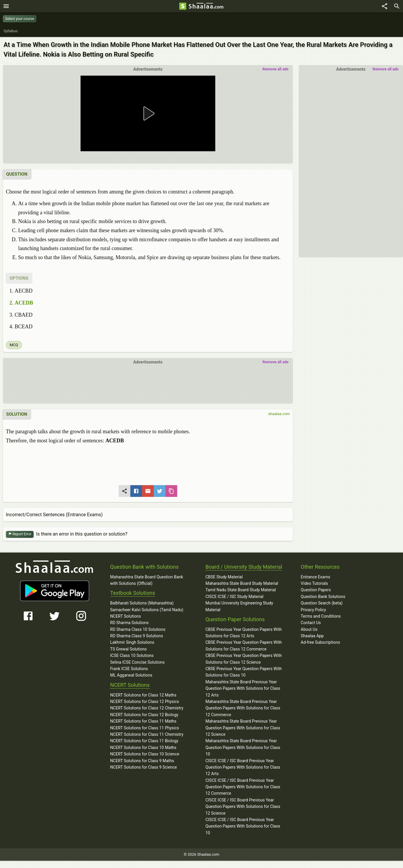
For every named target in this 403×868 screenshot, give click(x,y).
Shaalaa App (312, 636)
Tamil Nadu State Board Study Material (240, 590)
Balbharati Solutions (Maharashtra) (142, 603)
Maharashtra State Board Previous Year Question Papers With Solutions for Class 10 (243, 747)
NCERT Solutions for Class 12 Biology (144, 715)
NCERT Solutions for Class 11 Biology (144, 741)
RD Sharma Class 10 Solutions (138, 629)
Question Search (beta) (322, 603)
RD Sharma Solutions (129, 623)
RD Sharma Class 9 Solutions (137, 636)
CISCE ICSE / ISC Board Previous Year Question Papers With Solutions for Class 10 (243, 826)
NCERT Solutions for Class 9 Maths (142, 761)
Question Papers (316, 590)
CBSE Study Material (224, 577)
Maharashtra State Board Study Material (242, 583)
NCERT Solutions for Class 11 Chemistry (147, 734)
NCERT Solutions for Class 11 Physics (145, 728)
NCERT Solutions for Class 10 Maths (143, 748)
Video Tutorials (314, 583)
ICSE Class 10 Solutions (132, 655)
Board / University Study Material (244, 567)
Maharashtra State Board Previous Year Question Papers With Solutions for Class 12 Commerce (243, 708)
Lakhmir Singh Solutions (132, 642)
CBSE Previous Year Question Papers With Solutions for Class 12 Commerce (244, 646)
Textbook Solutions (133, 593)
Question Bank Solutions (323, 597)
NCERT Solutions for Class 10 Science (145, 754)
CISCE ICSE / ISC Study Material (234, 597)
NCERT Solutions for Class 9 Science (144, 767)
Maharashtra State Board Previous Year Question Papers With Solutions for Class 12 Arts (243, 688)
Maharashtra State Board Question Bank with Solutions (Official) (147, 580)
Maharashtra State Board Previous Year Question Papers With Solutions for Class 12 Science (243, 728)
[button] (148, 113)
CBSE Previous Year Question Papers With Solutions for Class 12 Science (244, 659)
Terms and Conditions (321, 616)
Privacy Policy (313, 610)
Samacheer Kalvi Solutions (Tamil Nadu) (147, 610)
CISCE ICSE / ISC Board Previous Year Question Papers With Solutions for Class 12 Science (243, 807)
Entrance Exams (315, 577)
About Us (309, 629)
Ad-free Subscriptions (320, 642)
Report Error (20, 534)
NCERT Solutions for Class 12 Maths (143, 695)
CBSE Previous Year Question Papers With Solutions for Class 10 (244, 672)
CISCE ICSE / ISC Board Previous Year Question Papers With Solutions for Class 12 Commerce (243, 787)
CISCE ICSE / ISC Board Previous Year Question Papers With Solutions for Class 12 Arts (243, 767)
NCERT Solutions (125, 616)
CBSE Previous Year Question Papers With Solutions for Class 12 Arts (244, 633)
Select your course (20, 19)
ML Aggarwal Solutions (131, 675)
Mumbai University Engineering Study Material (239, 606)
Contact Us (311, 623)
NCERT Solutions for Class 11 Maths (143, 721)
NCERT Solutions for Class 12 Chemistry (147, 708)
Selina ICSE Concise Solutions (137, 662)
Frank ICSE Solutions (129, 669)
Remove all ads (386, 69)
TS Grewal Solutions (128, 649)
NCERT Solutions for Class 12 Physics (145, 701)
